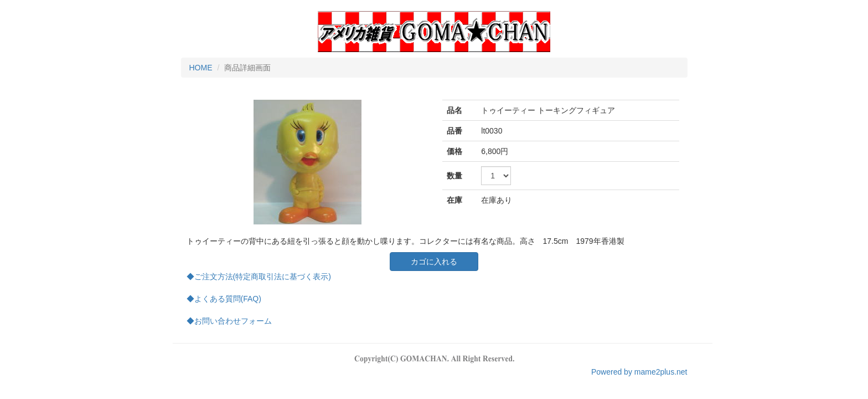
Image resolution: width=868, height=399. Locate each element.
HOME (201, 68)
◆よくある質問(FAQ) (224, 299)
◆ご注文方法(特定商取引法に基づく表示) (259, 277)
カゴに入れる (434, 262)
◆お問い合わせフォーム (229, 321)
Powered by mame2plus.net (639, 372)
